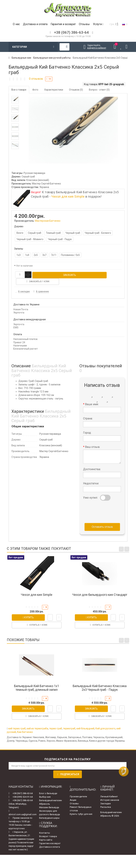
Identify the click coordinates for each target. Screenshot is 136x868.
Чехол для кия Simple (68, 196)
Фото (35, 90)
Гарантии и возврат (50, 836)
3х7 (44, 255)
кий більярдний (85, 721)
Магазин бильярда (49, 801)
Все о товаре (19, 90)
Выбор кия (45, 790)
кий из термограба (37, 721)
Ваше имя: (92, 397)
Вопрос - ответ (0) (99, 90)
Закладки (106, 797)
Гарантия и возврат (63, 24)
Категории (33, 47)
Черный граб (73, 233)
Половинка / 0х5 (70, 255)
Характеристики (54, 90)
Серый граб (35, 233)
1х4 (27, 255)
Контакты (45, 826)
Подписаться (68, 767)
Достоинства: (92, 462)
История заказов (110, 793)
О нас (16, 24)
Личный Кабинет (109, 790)
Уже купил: (90, 491)
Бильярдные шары (49, 811)
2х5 (36, 255)
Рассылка (106, 800)
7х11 (54, 255)
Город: (87, 426)
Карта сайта (46, 833)
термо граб (56, 721)
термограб (69, 721)
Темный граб (53, 233)
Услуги (98, 24)
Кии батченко (25, 725)
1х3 (19, 255)
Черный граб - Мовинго (30, 239)
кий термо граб (17, 721)
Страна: (88, 412)
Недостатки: (91, 477)
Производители (78, 790)
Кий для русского (105, 721)
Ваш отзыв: (93, 440)
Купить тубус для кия (81, 807)
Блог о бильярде (48, 786)
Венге (20, 233)
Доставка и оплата (35, 24)
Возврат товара (48, 829)
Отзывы (84, 24)
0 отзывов (36, 79)
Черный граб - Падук (60, 239)
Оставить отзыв (102, 520)
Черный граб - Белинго (98, 233)
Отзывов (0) (76, 90)
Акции (73, 793)
